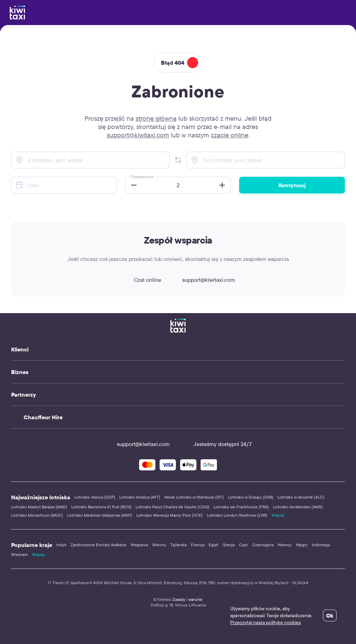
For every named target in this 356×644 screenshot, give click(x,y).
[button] (178, 160)
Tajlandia (179, 545)
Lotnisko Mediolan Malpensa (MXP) (100, 515)
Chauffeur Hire (43, 417)
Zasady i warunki (188, 599)
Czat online (141, 280)
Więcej (278, 515)
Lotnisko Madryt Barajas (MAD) (39, 507)
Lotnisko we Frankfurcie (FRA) (241, 507)
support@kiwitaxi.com (138, 135)
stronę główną (156, 118)
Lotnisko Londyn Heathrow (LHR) (237, 515)
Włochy (159, 545)
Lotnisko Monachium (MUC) (37, 515)
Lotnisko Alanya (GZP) (95, 497)
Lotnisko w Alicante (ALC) (301, 497)
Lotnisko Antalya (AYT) (140, 497)
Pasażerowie (142, 177)
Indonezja (321, 545)
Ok (330, 615)
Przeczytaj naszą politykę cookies (265, 622)
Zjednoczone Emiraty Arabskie (99, 545)
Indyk (61, 545)
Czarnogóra (263, 545)
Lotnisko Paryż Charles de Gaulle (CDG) (172, 507)
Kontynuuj (292, 185)
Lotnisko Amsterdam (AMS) (298, 507)
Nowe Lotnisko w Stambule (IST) (194, 497)
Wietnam (19, 554)
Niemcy (285, 545)
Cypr (243, 545)
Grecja (229, 545)
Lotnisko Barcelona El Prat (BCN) (101, 507)
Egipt (213, 545)
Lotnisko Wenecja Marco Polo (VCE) (169, 515)
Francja (198, 545)
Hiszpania (139, 545)
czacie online (229, 135)
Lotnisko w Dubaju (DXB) (251, 497)
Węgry (302, 545)
